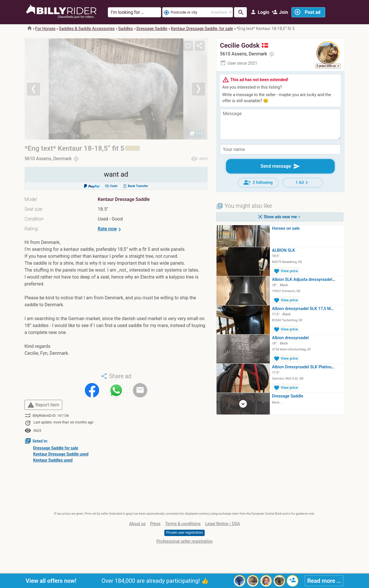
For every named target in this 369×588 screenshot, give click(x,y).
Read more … (324, 581)
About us (137, 524)
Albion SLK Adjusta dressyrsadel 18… (307, 280)
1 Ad (303, 183)
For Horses (45, 29)
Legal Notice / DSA (223, 524)
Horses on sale (286, 228)
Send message (280, 166)
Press (155, 524)
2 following (258, 182)
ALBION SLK (284, 250)
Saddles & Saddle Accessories (87, 29)
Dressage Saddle (152, 29)
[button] (38, 89)
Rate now (110, 229)
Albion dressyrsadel (290, 338)
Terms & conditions (183, 524)
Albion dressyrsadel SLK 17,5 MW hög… (309, 309)
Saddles (126, 29)
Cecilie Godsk (244, 45)
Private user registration (184, 533)
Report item (43, 405)
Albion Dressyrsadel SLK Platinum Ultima (310, 367)
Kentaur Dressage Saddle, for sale (202, 29)
